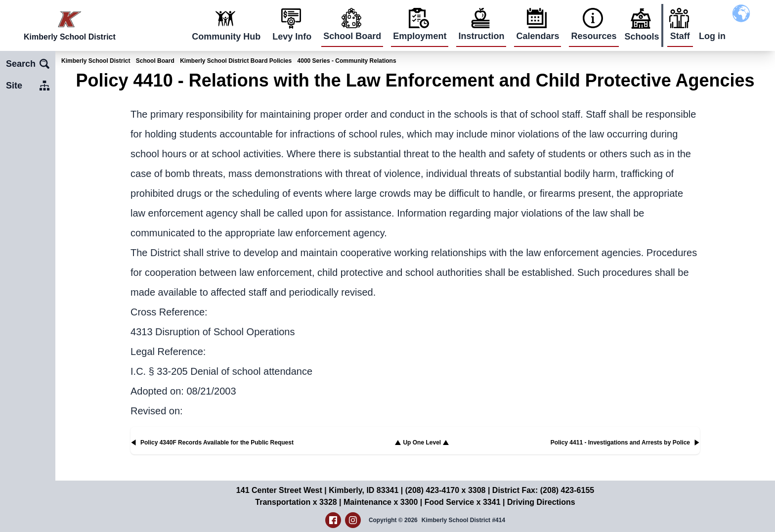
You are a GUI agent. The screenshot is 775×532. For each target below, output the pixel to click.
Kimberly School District (96, 61)
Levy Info (292, 37)
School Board (352, 36)
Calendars (538, 36)
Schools (642, 37)
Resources (594, 36)
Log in (712, 36)
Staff (680, 36)
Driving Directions (541, 502)
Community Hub (226, 37)
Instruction (481, 36)
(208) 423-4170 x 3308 (446, 490)
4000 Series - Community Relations (347, 61)
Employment (420, 36)
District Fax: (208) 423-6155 (543, 490)
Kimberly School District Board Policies (236, 61)
